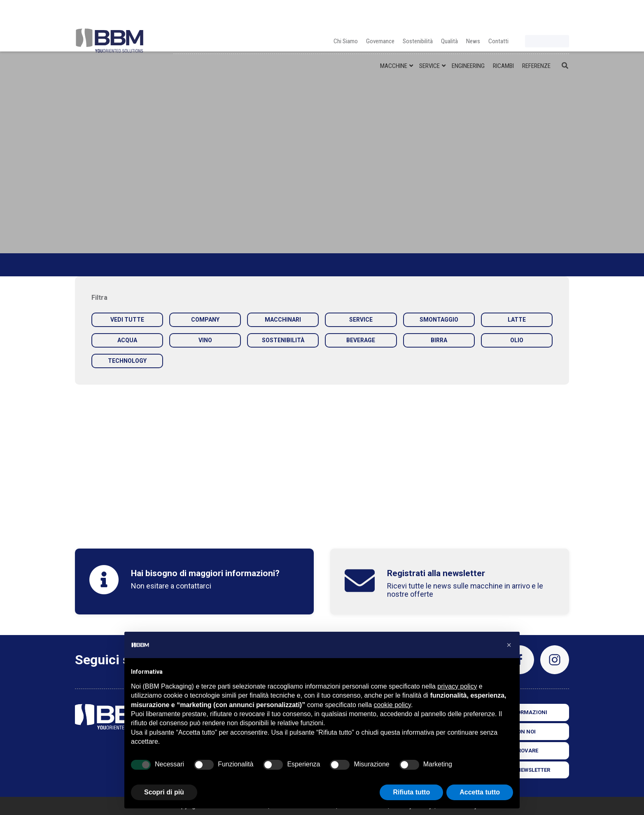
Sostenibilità (418, 12)
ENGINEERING (468, 37)
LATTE (517, 320)
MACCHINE (394, 37)
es (562, 15)
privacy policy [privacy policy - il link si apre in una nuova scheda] (457, 686)
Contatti (498, 12)
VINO (205, 340)
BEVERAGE (361, 340)
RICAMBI (503, 37)
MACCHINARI (283, 320)
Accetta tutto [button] (480, 792)
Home (84, 265)
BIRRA (439, 340)
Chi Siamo (346, 12)
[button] (509, 645)
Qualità (449, 12)
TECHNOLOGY (127, 361)
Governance (380, 12)
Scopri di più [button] (164, 792)
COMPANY (205, 320)
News (473, 12)
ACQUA (127, 340)
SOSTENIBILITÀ (283, 340)
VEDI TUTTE (127, 320)
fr (552, 15)
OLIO (517, 340)
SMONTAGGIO (439, 320)
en (542, 15)
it (532, 15)
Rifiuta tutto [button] (411, 792)
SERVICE (429, 37)
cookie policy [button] (392, 705)
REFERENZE (536, 37)
